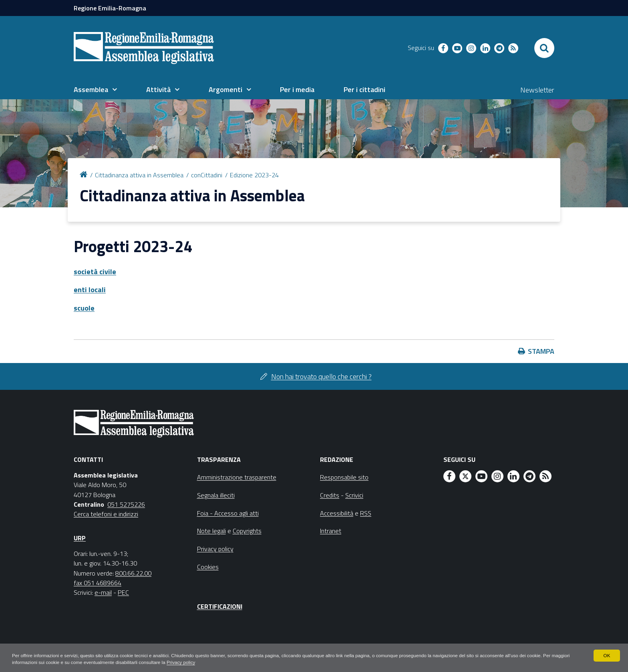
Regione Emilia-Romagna (110, 8)
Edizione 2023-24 (254, 175)
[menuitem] (95, 90)
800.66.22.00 (133, 573)
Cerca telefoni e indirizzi (106, 514)
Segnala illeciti (216, 495)
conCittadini (207, 175)
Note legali (211, 531)
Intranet (331, 531)
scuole (84, 308)
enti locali (90, 290)
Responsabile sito (344, 477)
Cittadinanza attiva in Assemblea (139, 175)
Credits (330, 495)
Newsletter (537, 90)
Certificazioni (220, 606)
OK (607, 655)
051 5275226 (126, 504)
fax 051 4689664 (98, 583)
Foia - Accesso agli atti (228, 513)
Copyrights (247, 531)
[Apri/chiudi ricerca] (544, 48)
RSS (366, 513)
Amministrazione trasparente (237, 477)
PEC (123, 592)
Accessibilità (337, 513)
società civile (95, 272)
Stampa (541, 351)
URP (80, 538)
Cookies (208, 567)
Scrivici (354, 495)
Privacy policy (205, 662)
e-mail (103, 592)
